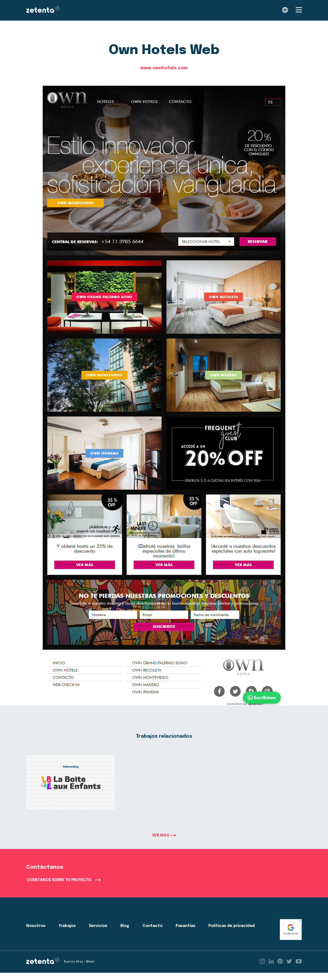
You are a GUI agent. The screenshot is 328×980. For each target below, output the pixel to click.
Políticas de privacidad (232, 933)
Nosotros (36, 933)
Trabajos (67, 933)
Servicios (98, 933)
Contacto (152, 933)
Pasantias (185, 933)
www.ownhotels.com (164, 68)
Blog (125, 933)
